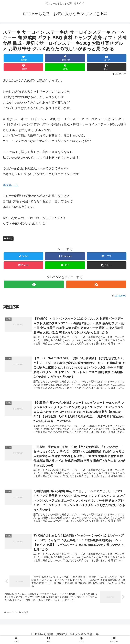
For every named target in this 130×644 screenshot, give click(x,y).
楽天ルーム (10, 185)
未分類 (8, 238)
